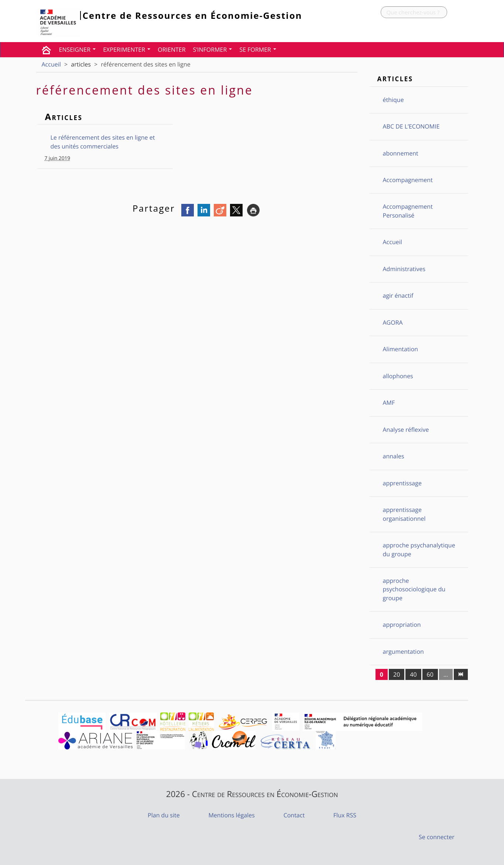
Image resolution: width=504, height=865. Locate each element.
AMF (389, 403)
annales (394, 456)
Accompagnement (408, 180)
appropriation (402, 625)
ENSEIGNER (78, 49)
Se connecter (437, 837)
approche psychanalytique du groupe (419, 549)
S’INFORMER (213, 49)
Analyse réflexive (406, 430)
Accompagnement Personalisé (408, 211)
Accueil (51, 64)
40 (413, 674)
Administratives (404, 269)
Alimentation (401, 349)
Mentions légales (231, 815)
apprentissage (402, 483)
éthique (393, 100)
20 (397, 674)
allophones (398, 376)
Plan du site (164, 815)
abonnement (401, 153)
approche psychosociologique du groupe (414, 589)
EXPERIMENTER (127, 49)
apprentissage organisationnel (404, 514)
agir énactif (398, 295)
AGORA (393, 322)
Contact (294, 815)
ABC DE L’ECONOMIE (411, 126)
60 (430, 674)
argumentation (403, 652)
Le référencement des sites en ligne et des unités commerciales (103, 142)
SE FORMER (258, 49)
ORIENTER (172, 49)
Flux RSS (345, 815)
